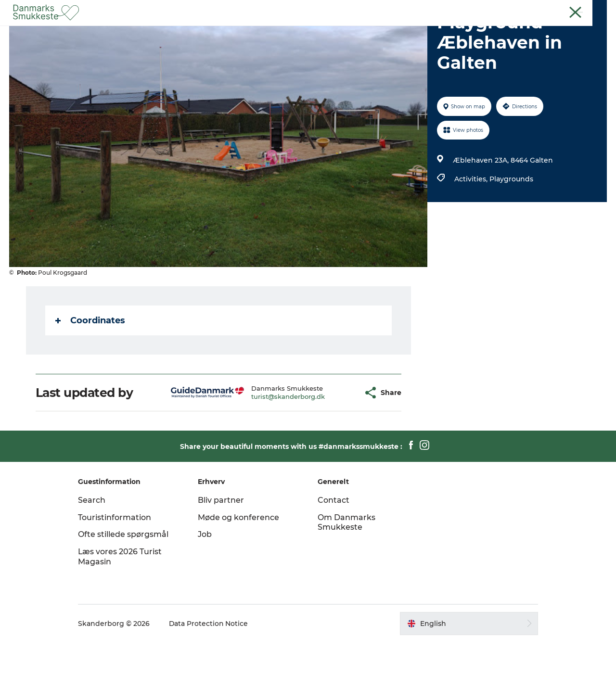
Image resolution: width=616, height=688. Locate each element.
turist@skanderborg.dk (264, 442)
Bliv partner (222, 546)
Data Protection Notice (212, 669)
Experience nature (236, 31)
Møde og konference (240, 563)
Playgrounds (511, 225)
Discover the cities (317, 31)
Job (206, 580)
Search (95, 546)
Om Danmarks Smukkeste (346, 568)
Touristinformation (117, 563)
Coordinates (90, 366)
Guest (566, 9)
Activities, (472, 225)
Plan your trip (389, 31)
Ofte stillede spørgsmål (126, 580)
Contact (595, 9)
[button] (332, 439)
